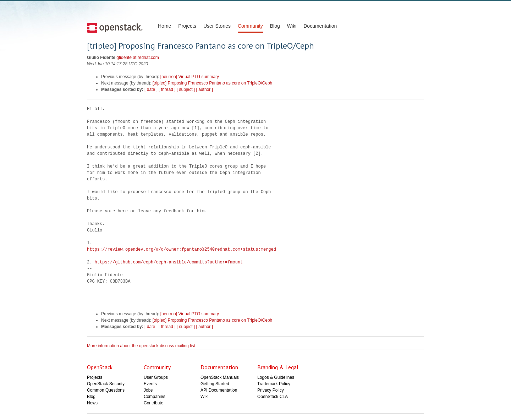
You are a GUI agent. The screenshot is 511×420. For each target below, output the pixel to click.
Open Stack (115, 28)
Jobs (148, 390)
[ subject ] (186, 89)
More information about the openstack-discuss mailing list (141, 346)
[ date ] (151, 89)
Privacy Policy (271, 390)
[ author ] (205, 89)
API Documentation (219, 390)
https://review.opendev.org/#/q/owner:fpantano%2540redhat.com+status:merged (182, 249)
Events (150, 384)
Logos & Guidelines (276, 377)
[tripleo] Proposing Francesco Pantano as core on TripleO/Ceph (213, 83)
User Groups (156, 377)
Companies (155, 397)
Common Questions (106, 390)
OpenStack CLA (273, 397)
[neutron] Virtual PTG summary (190, 77)
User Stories (217, 26)
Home (164, 26)
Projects (187, 26)
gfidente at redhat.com (138, 58)
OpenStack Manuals (220, 377)
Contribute (153, 403)
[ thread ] (167, 89)
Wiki (292, 26)
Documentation (320, 26)
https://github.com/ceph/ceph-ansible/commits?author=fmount (169, 262)
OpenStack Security (106, 384)
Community (250, 26)
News (92, 403)
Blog (275, 26)
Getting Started (215, 384)
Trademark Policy (274, 384)
